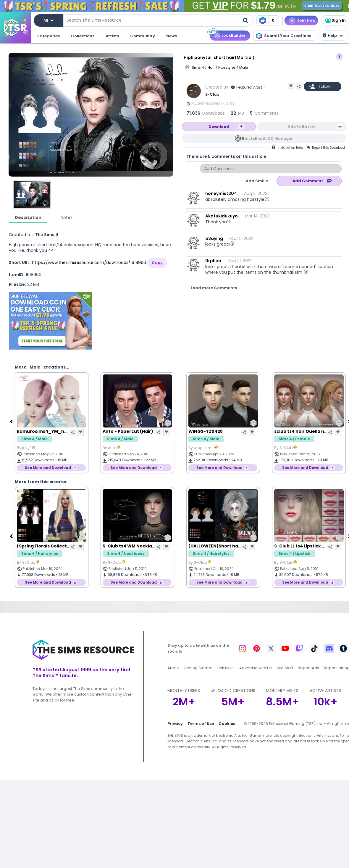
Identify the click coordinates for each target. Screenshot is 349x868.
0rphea (213, 261)
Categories (48, 36)
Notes (67, 217)
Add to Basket (302, 126)
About (173, 668)
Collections (83, 36)
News (172, 36)
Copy (157, 263)
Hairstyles (227, 67)
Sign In (335, 20)
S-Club (212, 94)
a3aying (214, 238)
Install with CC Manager (269, 138)
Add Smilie (257, 181)
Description (28, 217)
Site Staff (285, 668)
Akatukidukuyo (222, 216)
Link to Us (226, 668)
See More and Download (48, 468)
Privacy (175, 724)
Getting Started (198, 668)
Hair (211, 67)
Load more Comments (214, 288)
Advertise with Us (256, 668)
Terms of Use (201, 724)
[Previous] (12, 421)
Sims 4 (198, 67)
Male (244, 67)
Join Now (306, 20)
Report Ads (308, 668)
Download (219, 127)
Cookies (227, 724)
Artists (112, 36)
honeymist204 (221, 193)
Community (143, 36)
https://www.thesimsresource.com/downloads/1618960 (89, 262)
